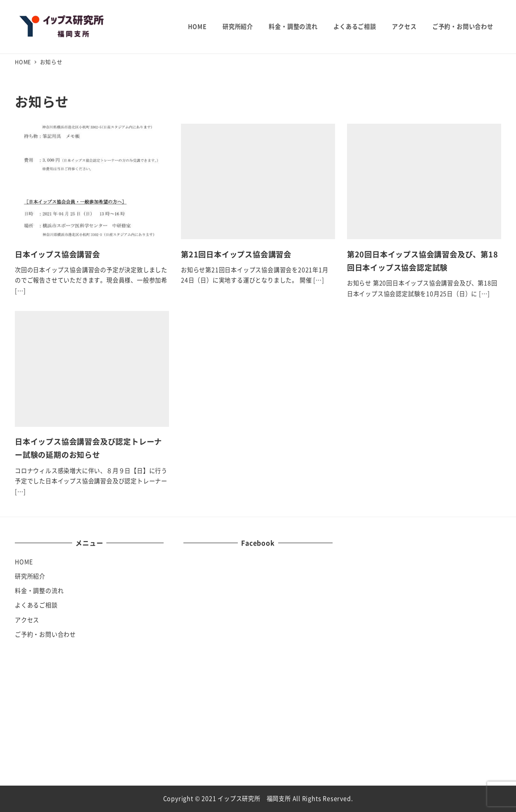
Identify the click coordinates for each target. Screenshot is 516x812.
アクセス (27, 620)
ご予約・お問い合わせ (45, 634)
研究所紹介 (30, 576)
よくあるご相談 (36, 605)
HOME (24, 562)
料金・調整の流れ (39, 591)
